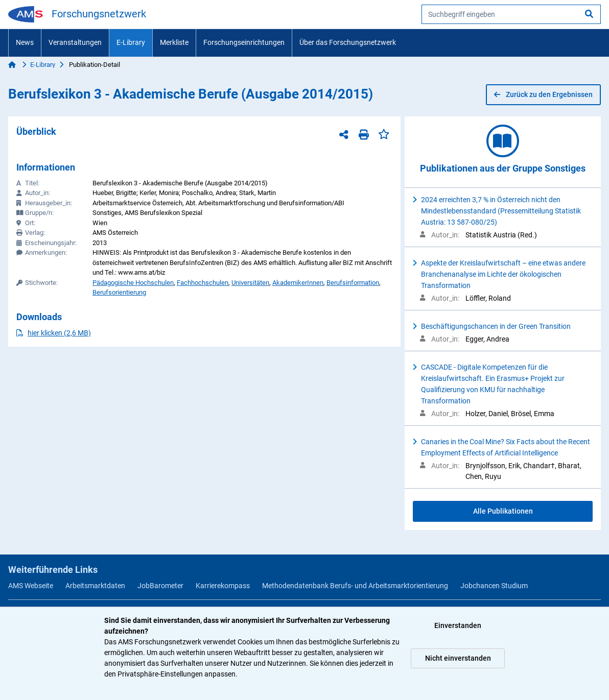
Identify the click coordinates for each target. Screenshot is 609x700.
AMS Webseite (31, 586)
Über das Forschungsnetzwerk (348, 42)
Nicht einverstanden (458, 658)
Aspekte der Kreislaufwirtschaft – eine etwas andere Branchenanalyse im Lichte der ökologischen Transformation (503, 274)
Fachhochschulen (203, 283)
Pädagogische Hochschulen (133, 283)
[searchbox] (511, 14)
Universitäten (250, 283)
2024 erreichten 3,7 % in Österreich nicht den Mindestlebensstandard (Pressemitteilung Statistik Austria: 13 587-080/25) (501, 211)
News (25, 42)
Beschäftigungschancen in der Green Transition (496, 326)
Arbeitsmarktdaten (95, 586)
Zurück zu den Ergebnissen (543, 94)
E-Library (131, 42)
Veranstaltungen (75, 42)
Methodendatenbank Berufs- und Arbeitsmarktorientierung (355, 586)
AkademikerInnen (298, 283)
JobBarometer (160, 586)
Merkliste (174, 42)
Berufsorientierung (119, 292)
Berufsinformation (353, 283)
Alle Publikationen (503, 511)
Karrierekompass (223, 586)
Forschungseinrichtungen (244, 42)
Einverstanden (458, 625)
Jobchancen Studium (494, 586)
